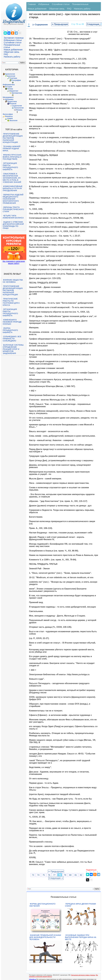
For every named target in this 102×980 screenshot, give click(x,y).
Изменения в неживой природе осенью (12, 322)
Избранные (44, 4)
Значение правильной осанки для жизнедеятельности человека (45, 937)
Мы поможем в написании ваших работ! (14, 262)
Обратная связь (12, 52)
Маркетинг (14, 91)
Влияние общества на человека (13, 281)
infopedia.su (33, 979)
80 (70, 875)
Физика (19, 110)
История (9, 87)
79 (65, 875)
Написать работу (12, 57)
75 (44, 875)
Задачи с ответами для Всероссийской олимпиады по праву (13, 225)
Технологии (19, 108)
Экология (13, 120)
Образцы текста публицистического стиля (13, 209)
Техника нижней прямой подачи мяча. (12, 149)
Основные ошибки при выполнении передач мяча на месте (81, 937)
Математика (17, 93)
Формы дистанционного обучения (42, 905)
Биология (11, 76)
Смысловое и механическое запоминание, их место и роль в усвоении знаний (12, 178)
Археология (10, 74)
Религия (13, 104)
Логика (10, 89)
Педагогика (12, 101)
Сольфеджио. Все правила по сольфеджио (12, 339)
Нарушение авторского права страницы (83, 975)
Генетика (13, 78)
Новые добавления (13, 50)
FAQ (6, 54)
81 (76, 875)
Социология (17, 106)
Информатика (9, 85)
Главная (32, 4)
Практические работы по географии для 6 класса (11, 302)
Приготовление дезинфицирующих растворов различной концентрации (13, 138)
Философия (8, 114)
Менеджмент (8, 97)
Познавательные (80, 4)
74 (38, 875)
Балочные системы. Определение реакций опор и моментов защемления (13, 349)
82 (81, 875)
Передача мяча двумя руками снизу (80, 905)
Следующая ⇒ (56, 878)
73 (33, 875)
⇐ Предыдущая (60, 24)
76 (49, 875)
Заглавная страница (14, 38)
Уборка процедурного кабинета (10, 330)
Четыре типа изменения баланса (13, 217)
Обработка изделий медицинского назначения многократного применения (13, 199)
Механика (9, 99)
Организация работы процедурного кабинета (10, 166)
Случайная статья (13, 43)
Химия (10, 118)
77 (54, 875)
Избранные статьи (13, 40)
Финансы (9, 116)
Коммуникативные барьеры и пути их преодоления (13, 188)
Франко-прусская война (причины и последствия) (12, 157)
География (16, 80)
